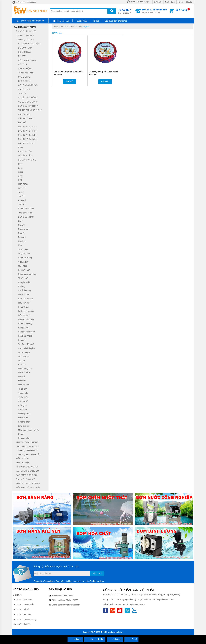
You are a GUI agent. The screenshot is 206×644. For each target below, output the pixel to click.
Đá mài (21, 233)
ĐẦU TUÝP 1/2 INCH (28, 127)
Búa (20, 245)
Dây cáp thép (24, 414)
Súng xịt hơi (24, 328)
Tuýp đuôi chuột (25, 213)
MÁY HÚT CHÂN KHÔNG (28, 446)
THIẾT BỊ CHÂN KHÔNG (27, 442)
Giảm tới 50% (124, 11)
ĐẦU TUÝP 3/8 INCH (28, 139)
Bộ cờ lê (22, 241)
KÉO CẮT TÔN (25, 151)
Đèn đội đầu (24, 418)
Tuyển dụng (170, 2)
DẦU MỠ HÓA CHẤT (25, 479)
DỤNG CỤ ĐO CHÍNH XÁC (28, 455)
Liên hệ (189, 2)
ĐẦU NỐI (22, 123)
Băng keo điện (25, 282)
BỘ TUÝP (23, 64)
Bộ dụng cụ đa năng (27, 274)
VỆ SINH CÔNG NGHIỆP (27, 467)
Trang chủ (57, 27)
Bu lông (22, 286)
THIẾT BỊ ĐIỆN (23, 463)
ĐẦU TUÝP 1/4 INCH (28, 131)
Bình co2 (22, 365)
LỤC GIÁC (23, 184)
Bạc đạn (22, 237)
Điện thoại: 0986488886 (24, 2)
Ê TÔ (20, 147)
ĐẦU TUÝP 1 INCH (27, 143)
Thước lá (22, 93)
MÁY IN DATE (22, 459)
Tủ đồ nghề (23, 393)
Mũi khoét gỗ (24, 352)
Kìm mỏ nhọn (24, 422)
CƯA (20, 168)
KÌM (20, 180)
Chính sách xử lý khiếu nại (25, 620)
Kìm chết (22, 200)
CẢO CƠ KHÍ (24, 89)
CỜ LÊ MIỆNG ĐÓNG (28, 102)
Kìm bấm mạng (25, 258)
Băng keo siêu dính (27, 332)
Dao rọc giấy (24, 229)
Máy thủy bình (25, 254)
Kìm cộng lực (24, 438)
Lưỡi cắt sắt (23, 385)
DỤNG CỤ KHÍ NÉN (25, 35)
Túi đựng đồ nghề (26, 344)
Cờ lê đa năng (24, 290)
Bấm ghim (23, 405)
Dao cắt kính (24, 295)
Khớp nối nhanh (25, 336)
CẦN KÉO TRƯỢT (26, 118)
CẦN (20, 164)
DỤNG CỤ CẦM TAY (72, 27)
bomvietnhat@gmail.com (69, 605)
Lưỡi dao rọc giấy (26, 311)
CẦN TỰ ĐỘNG (25, 69)
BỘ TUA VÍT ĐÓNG (27, 60)
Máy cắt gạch (24, 315)
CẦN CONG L (24, 114)
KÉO (20, 176)
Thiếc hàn (23, 389)
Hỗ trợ (181, 2)
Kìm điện (22, 340)
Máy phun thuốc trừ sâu (29, 430)
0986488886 (69, 595)
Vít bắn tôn (23, 262)
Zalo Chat (115, 639)
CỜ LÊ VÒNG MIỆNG (28, 85)
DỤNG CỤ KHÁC (26, 217)
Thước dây (23, 249)
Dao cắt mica (24, 372)
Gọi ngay (75, 639)
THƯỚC (22, 196)
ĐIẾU (20, 172)
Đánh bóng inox (25, 368)
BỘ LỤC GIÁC (25, 52)
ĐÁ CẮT (22, 56)
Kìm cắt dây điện (26, 324)
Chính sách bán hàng (139, 2)
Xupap (21, 434)
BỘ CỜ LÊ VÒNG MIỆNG (30, 44)
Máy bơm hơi (24, 303)
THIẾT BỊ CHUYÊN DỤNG (28, 483)
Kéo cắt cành (24, 270)
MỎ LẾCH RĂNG (26, 156)
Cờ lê (21, 221)
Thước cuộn (24, 278)
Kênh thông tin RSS (22, 624)
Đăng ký (97, 574)
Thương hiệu (81, 21)
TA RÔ (21, 192)
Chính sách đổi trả (21, 609)
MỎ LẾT (22, 188)
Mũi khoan (23, 266)
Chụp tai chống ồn (26, 348)
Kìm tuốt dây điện (26, 209)
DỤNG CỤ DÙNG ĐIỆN (26, 450)
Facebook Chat (95, 639)
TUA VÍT (22, 205)
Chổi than (22, 410)
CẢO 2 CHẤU (24, 77)
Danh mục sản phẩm (31, 21)
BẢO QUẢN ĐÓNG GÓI (27, 475)
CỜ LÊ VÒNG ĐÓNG (28, 98)
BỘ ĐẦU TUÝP (25, 48)
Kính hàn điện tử (26, 299)
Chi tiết (70, 82)
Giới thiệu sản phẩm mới (116, 21)
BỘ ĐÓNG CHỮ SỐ (27, 160)
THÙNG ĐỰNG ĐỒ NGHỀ (30, 110)
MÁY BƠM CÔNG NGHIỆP (28, 488)
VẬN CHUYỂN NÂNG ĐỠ (27, 471)
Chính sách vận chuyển (23, 604)
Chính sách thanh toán (23, 600)
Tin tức (96, 21)
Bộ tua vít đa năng (26, 319)
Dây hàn (86, 27)
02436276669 (72, 600)
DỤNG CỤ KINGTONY (28, 106)
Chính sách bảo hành (22, 615)
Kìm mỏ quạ (24, 307)
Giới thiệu (158, 2)
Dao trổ (21, 377)
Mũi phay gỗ (24, 357)
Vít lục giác (23, 397)
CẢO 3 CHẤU (24, 81)
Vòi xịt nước (24, 401)
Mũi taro (22, 361)
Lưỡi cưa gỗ (24, 426)
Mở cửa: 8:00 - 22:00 (154, 11)
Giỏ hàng (181, 10)
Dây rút (21, 225)
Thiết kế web (106, 632)
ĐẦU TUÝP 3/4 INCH (28, 135)
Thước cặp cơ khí (26, 73)
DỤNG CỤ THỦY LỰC (26, 31)
